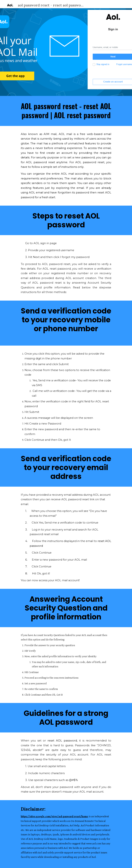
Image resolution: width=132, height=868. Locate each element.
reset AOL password (62, 741)
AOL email (36, 193)
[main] (66, 111)
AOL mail (67, 174)
